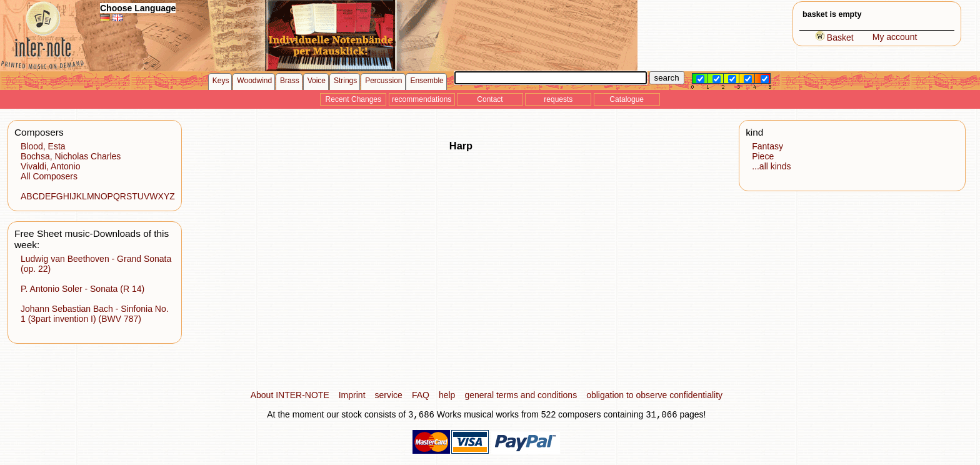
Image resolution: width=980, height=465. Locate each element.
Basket (834, 37)
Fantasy (767, 146)
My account (895, 37)
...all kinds (771, 166)
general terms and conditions (521, 395)
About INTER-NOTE (290, 395)
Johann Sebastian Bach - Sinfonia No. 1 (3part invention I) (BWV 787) (95, 314)
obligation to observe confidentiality (654, 395)
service (389, 395)
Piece (763, 156)
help (447, 395)
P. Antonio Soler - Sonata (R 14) (82, 289)
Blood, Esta (43, 146)
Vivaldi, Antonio (50, 166)
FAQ (421, 395)
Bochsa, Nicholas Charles (71, 156)
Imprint (352, 395)
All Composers (49, 176)
